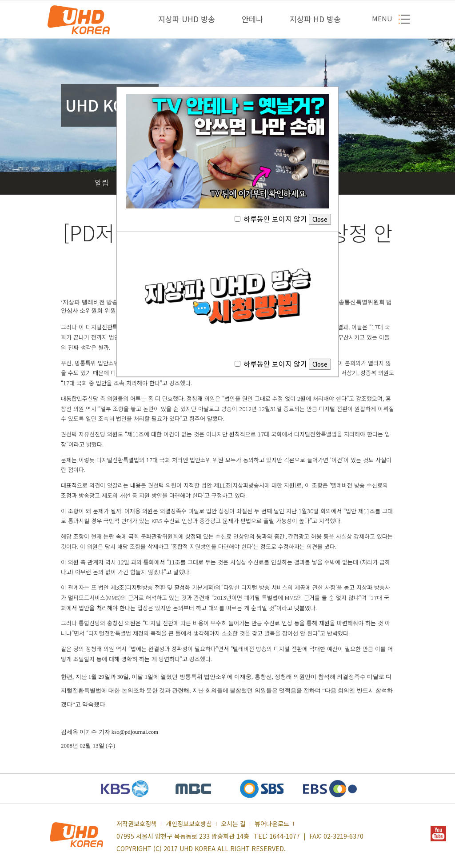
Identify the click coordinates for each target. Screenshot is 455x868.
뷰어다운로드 (272, 824)
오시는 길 (233, 824)
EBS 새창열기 (330, 789)
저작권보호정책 (137, 824)
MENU (382, 18)
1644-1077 (285, 836)
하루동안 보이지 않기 (283, 219)
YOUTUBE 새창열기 (438, 834)
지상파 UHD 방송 (187, 19)
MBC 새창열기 (193, 789)
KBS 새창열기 (125, 789)
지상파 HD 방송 (315, 19)
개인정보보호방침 (189, 824)
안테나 (252, 19)
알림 (102, 182)
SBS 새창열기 (262, 789)
